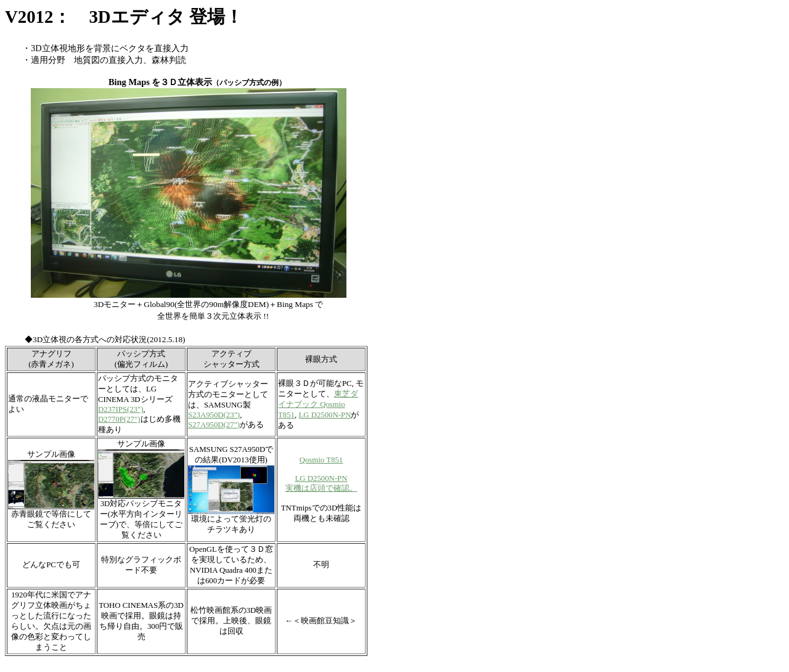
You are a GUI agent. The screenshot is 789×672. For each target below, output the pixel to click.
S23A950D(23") (214, 415)
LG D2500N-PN (325, 415)
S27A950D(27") (214, 425)
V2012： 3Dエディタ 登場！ (124, 17)
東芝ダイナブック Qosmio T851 (318, 404)
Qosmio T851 (321, 460)
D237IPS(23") (121, 409)
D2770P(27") (119, 419)
